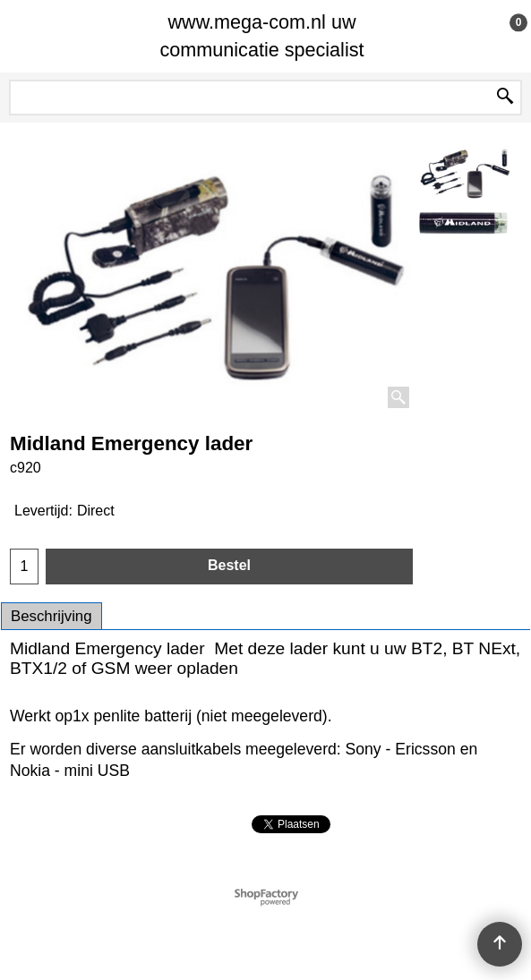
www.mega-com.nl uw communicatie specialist (261, 36)
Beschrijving (51, 616)
